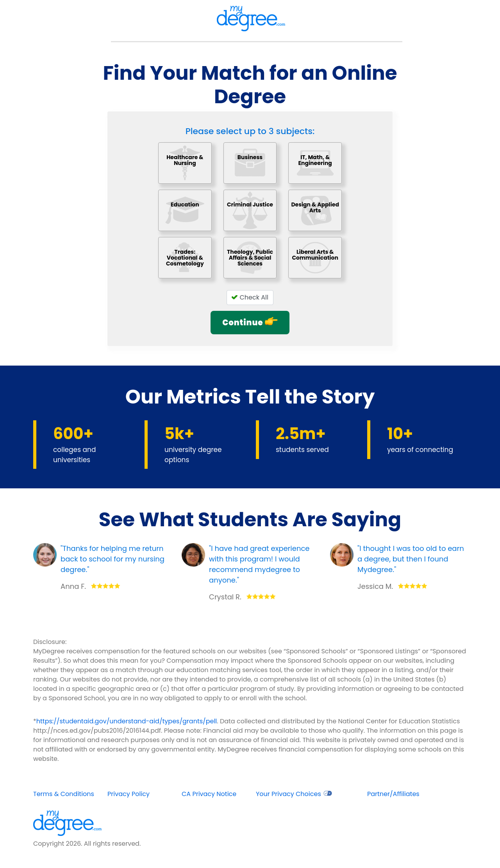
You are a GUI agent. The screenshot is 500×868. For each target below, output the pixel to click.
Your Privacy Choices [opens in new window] (294, 794)
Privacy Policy (129, 794)
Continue (250, 322)
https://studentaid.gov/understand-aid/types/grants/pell (127, 721)
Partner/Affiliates (393, 794)
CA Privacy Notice (209, 794)
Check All (250, 297)
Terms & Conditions (64, 794)
